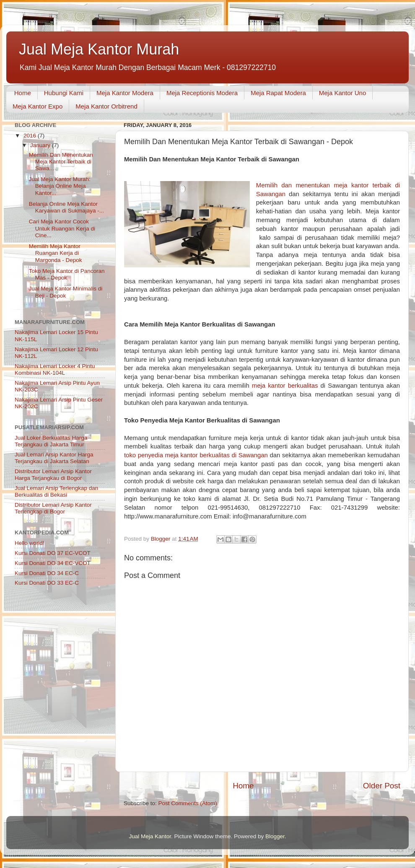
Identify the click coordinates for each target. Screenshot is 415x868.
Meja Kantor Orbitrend (106, 106)
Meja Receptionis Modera (202, 93)
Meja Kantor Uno (343, 93)
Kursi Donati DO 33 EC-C (47, 583)
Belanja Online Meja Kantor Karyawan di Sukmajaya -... (66, 207)
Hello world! (30, 543)
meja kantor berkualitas (285, 386)
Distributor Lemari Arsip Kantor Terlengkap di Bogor (53, 508)
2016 (31, 136)
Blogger (275, 836)
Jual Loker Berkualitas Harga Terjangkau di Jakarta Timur (51, 441)
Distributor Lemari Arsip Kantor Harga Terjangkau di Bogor (53, 475)
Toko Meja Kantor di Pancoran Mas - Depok (67, 274)
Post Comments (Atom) (188, 803)
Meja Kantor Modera (125, 93)
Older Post (382, 786)
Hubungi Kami (64, 93)
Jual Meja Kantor (150, 836)
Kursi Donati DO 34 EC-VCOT (53, 563)
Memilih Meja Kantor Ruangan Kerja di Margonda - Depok (56, 253)
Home (23, 93)
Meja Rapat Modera (278, 93)
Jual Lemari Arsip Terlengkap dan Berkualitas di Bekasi (56, 491)
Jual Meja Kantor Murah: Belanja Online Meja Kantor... (60, 186)
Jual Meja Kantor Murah (99, 49)
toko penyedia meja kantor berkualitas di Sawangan (196, 455)
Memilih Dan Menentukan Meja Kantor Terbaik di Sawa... (61, 162)
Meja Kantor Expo (38, 106)
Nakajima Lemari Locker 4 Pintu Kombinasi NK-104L (55, 369)
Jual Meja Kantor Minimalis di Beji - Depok (66, 292)
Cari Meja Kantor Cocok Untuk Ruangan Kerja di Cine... (62, 228)
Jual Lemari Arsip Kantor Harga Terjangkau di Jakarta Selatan (54, 458)
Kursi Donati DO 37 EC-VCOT (53, 553)
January (41, 145)
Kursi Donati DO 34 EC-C (47, 573)
